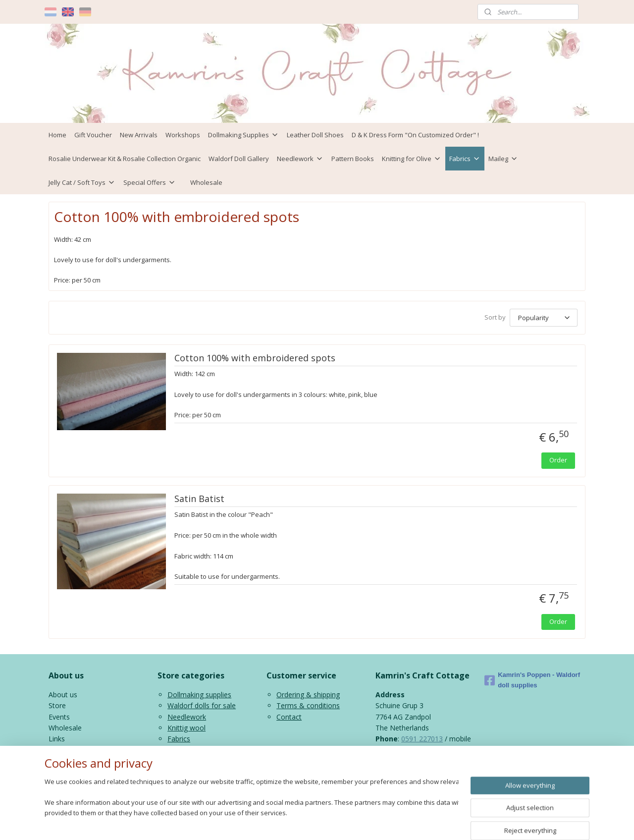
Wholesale (206, 182)
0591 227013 (422, 739)
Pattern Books (353, 159)
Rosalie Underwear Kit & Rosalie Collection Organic (125, 159)
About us (63, 695)
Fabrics (465, 159)
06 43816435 (396, 750)
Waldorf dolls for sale (202, 705)
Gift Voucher (93, 135)
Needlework (300, 159)
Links (57, 739)
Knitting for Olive (412, 159)
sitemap (290, 822)
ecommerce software (349, 822)
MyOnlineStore (437, 822)
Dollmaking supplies (199, 695)
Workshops (183, 135)
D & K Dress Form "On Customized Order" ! (415, 135)
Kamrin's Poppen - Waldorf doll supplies (532, 680)
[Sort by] (544, 318)
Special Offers (150, 182)
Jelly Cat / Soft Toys (82, 182)
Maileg (503, 159)
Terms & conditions (308, 705)
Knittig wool (186, 728)
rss (310, 822)
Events (59, 717)
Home (57, 135)
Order (558, 460)
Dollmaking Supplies (243, 135)
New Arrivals (139, 135)
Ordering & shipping (308, 695)
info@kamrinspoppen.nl (436, 761)
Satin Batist (199, 499)
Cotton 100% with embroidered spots (255, 358)
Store (57, 705)
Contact (289, 717)
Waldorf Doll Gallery (239, 159)
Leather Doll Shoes (315, 135)
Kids (174, 750)
